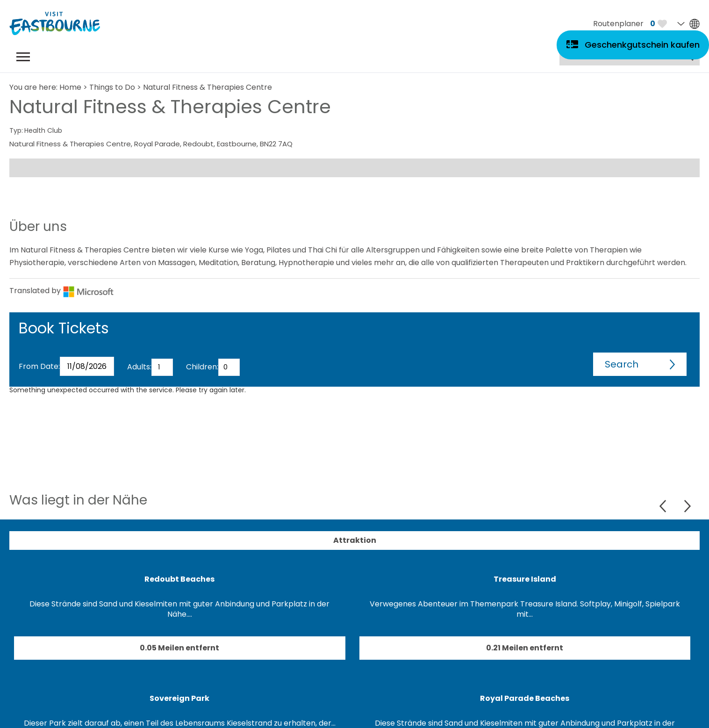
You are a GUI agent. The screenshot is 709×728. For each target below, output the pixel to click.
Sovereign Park (179, 698)
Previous (664, 506)
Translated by (62, 291)
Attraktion (355, 540)
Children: (202, 367)
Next (687, 506)
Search (622, 364)
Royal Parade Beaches (525, 698)
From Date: (39, 366)
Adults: (139, 367)
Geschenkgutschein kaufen (642, 45)
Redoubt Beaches (179, 579)
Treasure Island (525, 579)
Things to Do (112, 87)
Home (70, 87)
